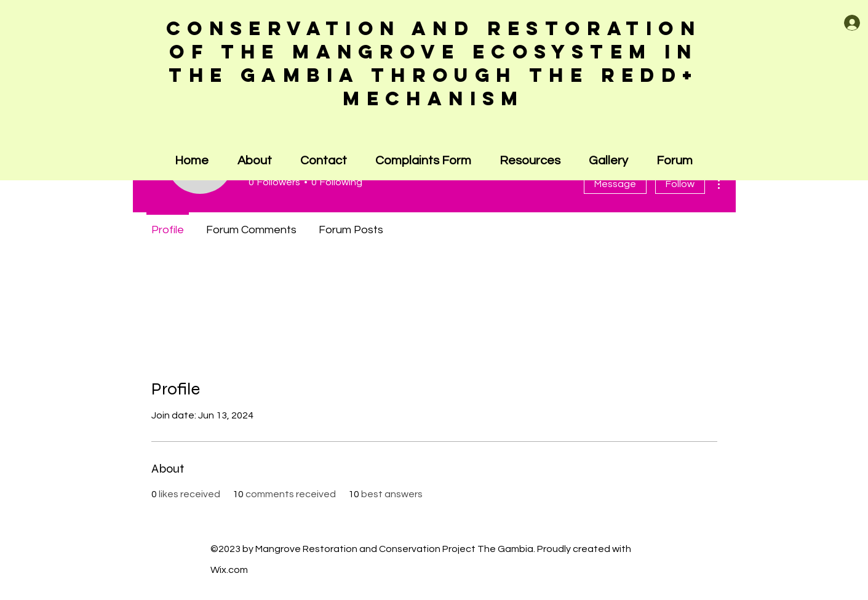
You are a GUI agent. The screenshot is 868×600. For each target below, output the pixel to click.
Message (615, 184)
